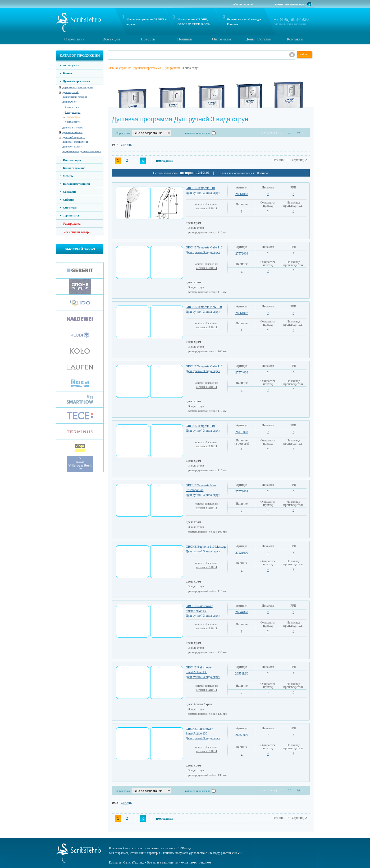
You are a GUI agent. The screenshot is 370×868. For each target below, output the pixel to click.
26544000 (242, 612)
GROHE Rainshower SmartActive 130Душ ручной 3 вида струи (203, 611)
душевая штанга (72, 132)
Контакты (295, 39)
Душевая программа (76, 81)
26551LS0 (242, 673)
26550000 (242, 735)
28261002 (242, 313)
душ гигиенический (75, 97)
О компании (74, 39)
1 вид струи (72, 107)
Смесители (70, 207)
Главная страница (120, 68)
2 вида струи (73, 112)
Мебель (68, 176)
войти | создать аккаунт (291, 4)
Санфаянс (70, 192)
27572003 (242, 253)
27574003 (242, 372)
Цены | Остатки (258, 39)
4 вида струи (73, 122)
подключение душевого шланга (82, 151)
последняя (165, 161)
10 (281, 132)
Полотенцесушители (76, 184)
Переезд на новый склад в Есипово (244, 22)
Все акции (111, 39)
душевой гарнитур (74, 137)
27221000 (242, 553)
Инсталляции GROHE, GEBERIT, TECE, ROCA (194, 22)
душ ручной (70, 101)
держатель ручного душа (78, 87)
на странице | (269, 132)
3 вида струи (73, 117)
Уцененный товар (76, 232)
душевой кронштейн (75, 142)
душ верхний (70, 92)
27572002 (242, 491)
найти (304, 54)
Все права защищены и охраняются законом (179, 862)
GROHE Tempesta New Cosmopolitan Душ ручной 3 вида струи (203, 490)
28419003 (242, 432)
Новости (148, 39)
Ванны (67, 73)
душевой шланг (72, 146)
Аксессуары (71, 65)
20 (290, 132)
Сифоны (68, 200)
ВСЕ (115, 145)
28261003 (242, 194)
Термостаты (71, 215)
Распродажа (72, 223)
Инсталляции (72, 160)
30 (298, 132)
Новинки (185, 39)
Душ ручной (172, 68)
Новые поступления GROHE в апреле (147, 22)
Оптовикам (221, 39)
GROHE (126, 145)
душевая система (73, 127)
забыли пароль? (243, 4)
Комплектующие (74, 168)
